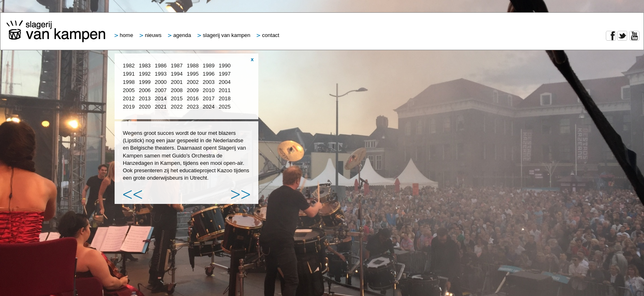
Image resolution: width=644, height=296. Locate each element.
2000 (161, 82)
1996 (209, 74)
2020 (145, 107)
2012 (129, 98)
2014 (161, 98)
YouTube (634, 36)
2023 (193, 107)
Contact (268, 35)
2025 (225, 107)
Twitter (622, 36)
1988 (193, 66)
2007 (161, 90)
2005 (129, 90)
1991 (129, 74)
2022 (177, 107)
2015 (177, 98)
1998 (129, 82)
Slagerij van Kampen (224, 35)
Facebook (611, 36)
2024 (209, 107)
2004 (225, 82)
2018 (225, 98)
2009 (193, 90)
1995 (193, 74)
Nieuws (151, 35)
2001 (177, 82)
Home (124, 35)
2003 (209, 82)
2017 (209, 98)
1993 (161, 74)
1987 (177, 66)
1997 (225, 74)
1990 (225, 66)
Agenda (179, 35)
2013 (145, 98)
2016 (193, 98)
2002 (193, 82)
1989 (209, 66)
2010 (209, 90)
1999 (145, 82)
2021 (161, 107)
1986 (161, 66)
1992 (145, 74)
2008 (177, 90)
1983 (145, 66)
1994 (177, 74)
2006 (145, 90)
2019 (129, 107)
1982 (129, 66)
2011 (225, 90)
